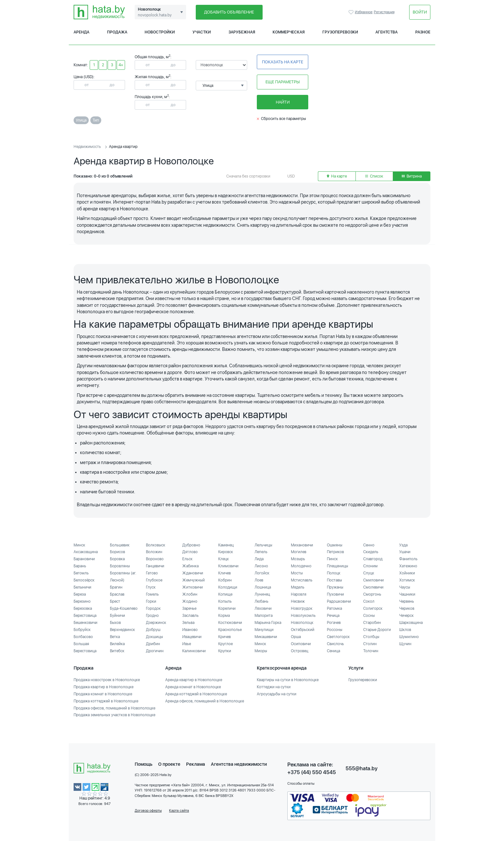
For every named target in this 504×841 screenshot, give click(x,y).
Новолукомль (303, 616)
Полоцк (334, 573)
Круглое (225, 644)
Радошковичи (339, 601)
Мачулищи (264, 630)
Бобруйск (82, 630)
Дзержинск (156, 623)
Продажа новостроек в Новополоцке (107, 680)
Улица (81, 120)
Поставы (334, 580)
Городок (153, 608)
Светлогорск (338, 637)
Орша (296, 637)
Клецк (224, 559)
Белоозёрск (84, 580)
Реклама (196, 764)
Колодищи (228, 587)
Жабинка (190, 566)
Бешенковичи (85, 623)
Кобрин (225, 580)
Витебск (117, 651)
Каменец (226, 545)
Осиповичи (301, 644)
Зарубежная (242, 32)
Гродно (152, 616)
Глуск (151, 587)
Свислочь (335, 644)
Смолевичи (373, 587)
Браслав (117, 594)
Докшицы (154, 637)
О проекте (169, 764)
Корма (224, 616)
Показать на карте (283, 62)
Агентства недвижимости (239, 764)
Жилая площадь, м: (153, 77)
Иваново (190, 630)
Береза (80, 594)
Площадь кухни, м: (152, 97)
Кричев (225, 637)
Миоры (261, 651)
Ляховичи (263, 608)
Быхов (115, 623)
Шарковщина (411, 623)
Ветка (115, 637)
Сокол (369, 601)
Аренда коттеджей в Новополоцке (196, 694)
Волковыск (156, 545)
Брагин (116, 587)
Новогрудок (302, 608)
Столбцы (371, 637)
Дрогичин (155, 651)
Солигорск (373, 608)
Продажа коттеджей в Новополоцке (106, 701)
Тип (96, 120)
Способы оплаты (301, 784)
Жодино (190, 601)
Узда (403, 545)
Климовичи (228, 566)
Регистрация (384, 12)
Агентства (387, 32)
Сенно (369, 545)
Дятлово (190, 552)
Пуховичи (335, 594)
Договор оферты (148, 811)
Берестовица (85, 616)
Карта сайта (179, 811)
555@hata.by (362, 768)
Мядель (298, 587)
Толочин (371, 651)
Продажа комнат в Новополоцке (103, 694)
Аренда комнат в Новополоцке (193, 687)
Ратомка (334, 608)
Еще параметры (283, 82)
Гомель (152, 594)
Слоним (370, 566)
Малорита (264, 616)
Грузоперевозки (340, 32)
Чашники (407, 594)
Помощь (144, 764)
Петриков (335, 552)
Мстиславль (302, 580)
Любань (261, 601)
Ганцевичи (155, 566)
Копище (225, 594)
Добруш (153, 630)
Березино (82, 601)
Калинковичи (194, 651)
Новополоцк (302, 623)
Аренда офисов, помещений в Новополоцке (205, 701)
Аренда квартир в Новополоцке (194, 680)
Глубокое (154, 580)
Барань (80, 566)
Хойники (407, 573)
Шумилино (409, 637)
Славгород (373, 559)
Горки (151, 601)
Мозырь (298, 559)
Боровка (117, 559)
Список (374, 176)
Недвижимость (87, 147)
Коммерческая (289, 32)
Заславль (190, 616)
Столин (370, 644)
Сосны (369, 616)
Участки (202, 32)
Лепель (261, 552)
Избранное (352, 12)
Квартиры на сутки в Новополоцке (288, 680)
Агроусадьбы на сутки (277, 694)
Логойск (262, 573)
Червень (407, 601)
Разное (423, 32)
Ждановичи (193, 573)
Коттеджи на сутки (274, 687)
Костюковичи (230, 623)
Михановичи (302, 545)
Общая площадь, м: (153, 57)
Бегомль (81, 573)
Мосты (297, 573)
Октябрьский (303, 630)
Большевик (120, 545)
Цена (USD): (84, 77)
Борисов (117, 552)
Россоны (335, 630)
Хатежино (408, 566)
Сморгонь (372, 594)
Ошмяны (335, 545)
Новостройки (160, 32)
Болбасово (83, 637)
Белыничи (82, 587)
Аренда (81, 32)
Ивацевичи (192, 637)
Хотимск (407, 580)
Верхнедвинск (122, 630)
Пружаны (335, 587)
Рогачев (334, 623)
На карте (337, 176)
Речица (333, 616)
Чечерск (406, 616)
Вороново (155, 559)
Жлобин (190, 594)
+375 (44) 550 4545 (312, 772)
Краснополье (230, 630)
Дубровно (191, 545)
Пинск (332, 559)
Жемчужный (194, 580)
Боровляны (120, 566)
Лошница (263, 587)
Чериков (407, 608)
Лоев (259, 580)
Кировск (226, 552)
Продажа (117, 32)
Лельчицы (263, 545)
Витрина (412, 176)
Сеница (333, 651)
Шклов (405, 630)
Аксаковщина (86, 552)
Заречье (189, 608)
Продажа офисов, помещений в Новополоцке (114, 708)
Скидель (371, 552)
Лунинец (262, 594)
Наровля (299, 594)
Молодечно (301, 566)
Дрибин (153, 644)
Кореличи (227, 608)
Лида (259, 559)
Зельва (188, 623)
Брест (115, 601)
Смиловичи (373, 580)
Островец (300, 651)
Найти (283, 102)
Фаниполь (408, 559)
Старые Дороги (377, 630)
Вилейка (117, 644)
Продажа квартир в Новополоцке (104, 687)
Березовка (83, 608)
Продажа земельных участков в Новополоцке (114, 715)
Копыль (225, 601)
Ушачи (405, 552)
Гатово (152, 573)
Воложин (154, 552)
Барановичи (84, 559)
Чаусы (405, 587)
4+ (121, 65)
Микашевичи (266, 637)
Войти (420, 12)
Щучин (405, 644)
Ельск (187, 559)
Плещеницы (337, 566)
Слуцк (369, 573)
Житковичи (193, 587)
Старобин (372, 623)
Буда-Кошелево (124, 608)
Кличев (225, 573)
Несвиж (298, 601)
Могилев (299, 552)
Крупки (225, 651)
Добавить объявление (229, 12)
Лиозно (261, 566)
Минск (79, 545)
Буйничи (117, 616)
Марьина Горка (268, 623)
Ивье (187, 644)
